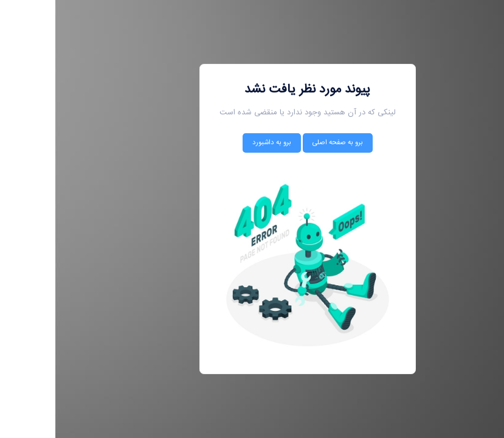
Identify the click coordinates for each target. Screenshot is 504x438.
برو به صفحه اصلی (282, 143)
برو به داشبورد (216, 143)
